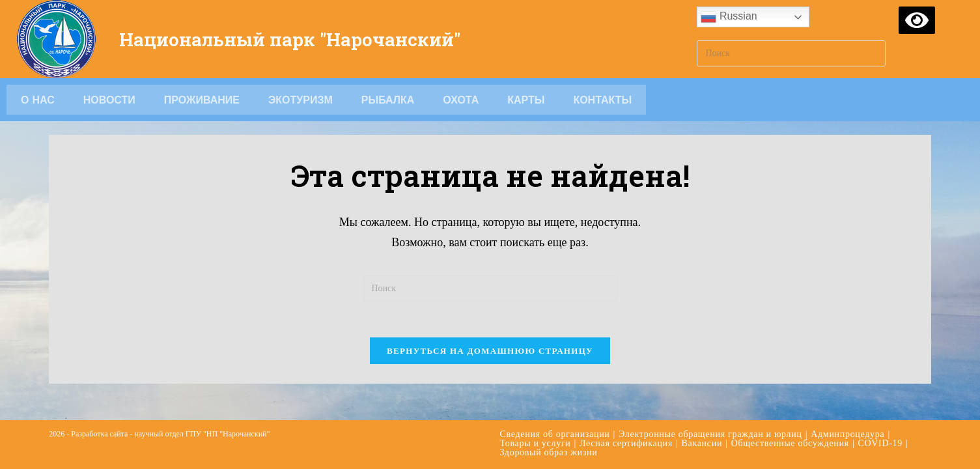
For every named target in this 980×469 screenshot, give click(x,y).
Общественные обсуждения (790, 423)
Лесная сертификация (626, 423)
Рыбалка (388, 100)
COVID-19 (880, 423)
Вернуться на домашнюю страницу (490, 354)
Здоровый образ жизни (549, 432)
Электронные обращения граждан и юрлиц (710, 414)
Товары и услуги (536, 423)
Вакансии (702, 423)
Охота (461, 100)
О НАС (38, 100)
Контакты (602, 100)
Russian (729, 17)
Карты (526, 100)
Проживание (202, 100)
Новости (109, 100)
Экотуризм (301, 100)
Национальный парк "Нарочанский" (301, 39)
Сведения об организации (555, 414)
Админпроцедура (847, 414)
